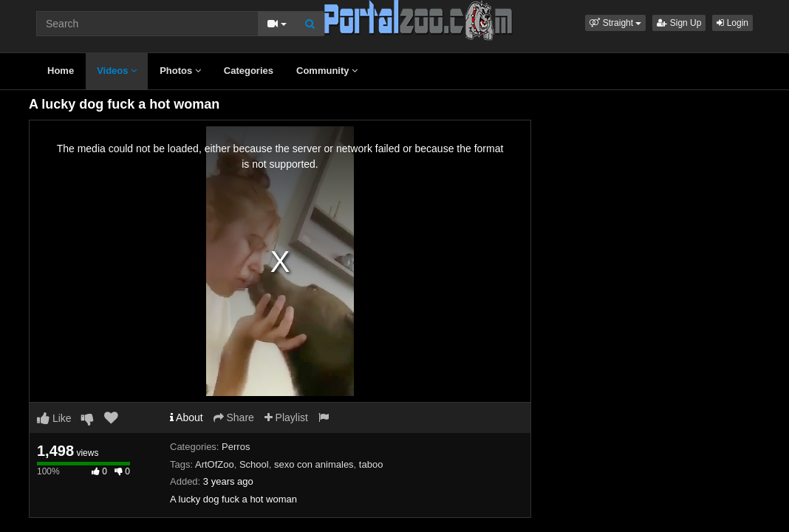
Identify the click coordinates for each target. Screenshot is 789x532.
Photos (180, 71)
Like (54, 418)
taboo (371, 464)
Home (61, 71)
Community (327, 71)
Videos (117, 71)
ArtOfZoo (215, 464)
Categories (249, 71)
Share (234, 417)
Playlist (286, 417)
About (187, 417)
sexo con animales (314, 464)
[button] (615, 23)
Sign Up (679, 23)
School (254, 464)
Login (732, 23)
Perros (236, 447)
